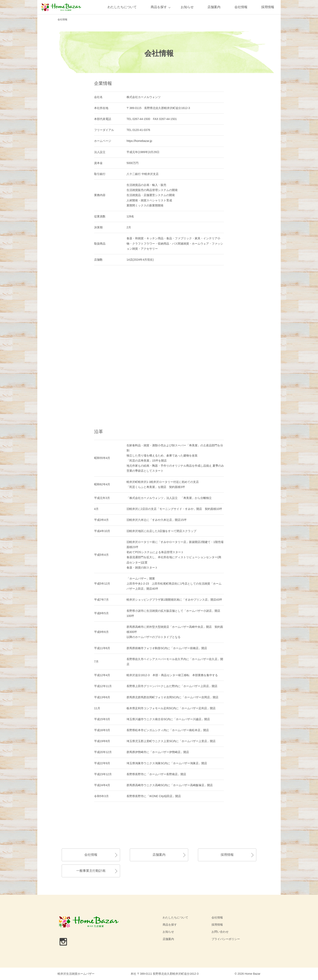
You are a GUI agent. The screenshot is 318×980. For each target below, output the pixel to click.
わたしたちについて (122, 7)
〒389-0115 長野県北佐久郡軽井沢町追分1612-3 (158, 108)
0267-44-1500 (141, 119)
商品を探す (159, 7)
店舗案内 (214, 7)
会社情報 (241, 7)
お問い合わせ (220, 932)
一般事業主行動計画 (91, 871)
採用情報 (268, 7)
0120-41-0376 (141, 130)
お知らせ (187, 7)
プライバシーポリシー (226, 939)
